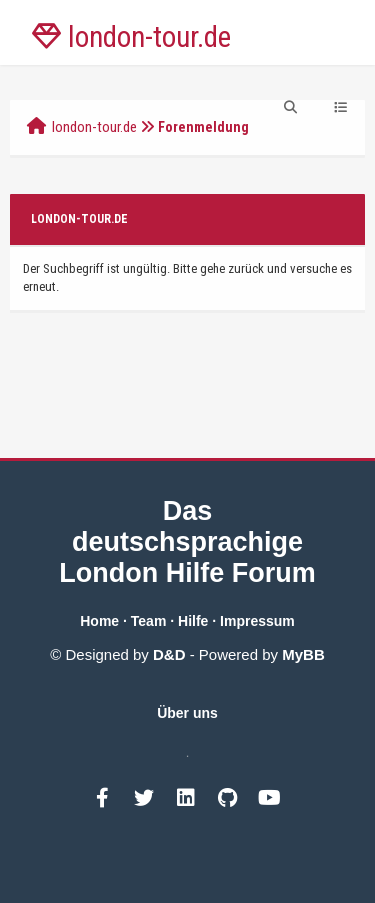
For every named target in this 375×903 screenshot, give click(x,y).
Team (149, 621)
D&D (169, 654)
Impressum (257, 621)
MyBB (303, 654)
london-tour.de (94, 127)
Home (99, 621)
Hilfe (193, 621)
